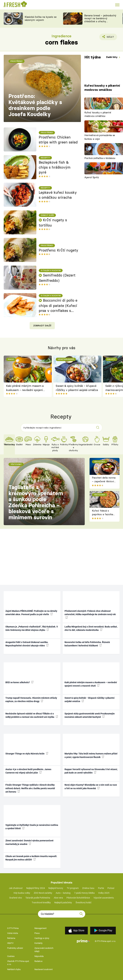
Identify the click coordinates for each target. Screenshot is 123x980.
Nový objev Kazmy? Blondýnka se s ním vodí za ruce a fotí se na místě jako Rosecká (91, 787)
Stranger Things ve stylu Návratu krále (27, 753)
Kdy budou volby (22, 893)
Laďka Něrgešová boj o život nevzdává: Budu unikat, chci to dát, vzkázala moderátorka (91, 628)
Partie (101, 888)
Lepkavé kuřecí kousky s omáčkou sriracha (58, 195)
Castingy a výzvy (42, 938)
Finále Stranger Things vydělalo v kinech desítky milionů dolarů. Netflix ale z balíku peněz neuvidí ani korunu (30, 788)
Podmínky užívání (15, 948)
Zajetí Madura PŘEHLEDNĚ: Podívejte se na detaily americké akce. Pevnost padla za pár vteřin (31, 613)
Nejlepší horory (56, 888)
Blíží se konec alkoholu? (19, 682)
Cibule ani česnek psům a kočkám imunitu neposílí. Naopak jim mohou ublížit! (31, 858)
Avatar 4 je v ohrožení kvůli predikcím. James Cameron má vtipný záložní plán (28, 771)
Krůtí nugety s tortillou (53, 223)
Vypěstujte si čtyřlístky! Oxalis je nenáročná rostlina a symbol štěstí (32, 827)
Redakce (38, 961)
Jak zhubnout (16, 888)
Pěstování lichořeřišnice (78, 898)
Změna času (88, 888)
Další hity (112, 57)
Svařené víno (16, 898)
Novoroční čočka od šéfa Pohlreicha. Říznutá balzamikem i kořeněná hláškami (87, 644)
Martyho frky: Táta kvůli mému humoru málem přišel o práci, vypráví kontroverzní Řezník (91, 755)
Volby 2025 (104, 893)
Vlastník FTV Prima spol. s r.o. (18, 963)
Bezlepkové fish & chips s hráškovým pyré (55, 167)
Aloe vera (58, 898)
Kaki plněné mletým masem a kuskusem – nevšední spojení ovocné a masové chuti (25, 388)
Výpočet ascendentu (104, 898)
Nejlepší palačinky (63, 903)
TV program (73, 888)
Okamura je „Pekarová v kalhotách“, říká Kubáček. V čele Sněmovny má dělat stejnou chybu (32, 628)
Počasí (111, 888)
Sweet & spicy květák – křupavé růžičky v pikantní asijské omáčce (77, 388)
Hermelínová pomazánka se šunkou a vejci (100, 137)
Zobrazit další (42, 325)
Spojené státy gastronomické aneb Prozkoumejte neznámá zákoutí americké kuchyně (90, 715)
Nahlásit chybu (14, 969)
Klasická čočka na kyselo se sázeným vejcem (41, 18)
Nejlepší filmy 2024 (36, 888)
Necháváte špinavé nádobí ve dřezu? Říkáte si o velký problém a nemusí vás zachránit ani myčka (32, 715)
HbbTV (10, 943)
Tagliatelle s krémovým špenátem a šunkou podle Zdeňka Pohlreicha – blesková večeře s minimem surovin (36, 502)
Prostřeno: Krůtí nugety (58, 250)
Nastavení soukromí (43, 969)
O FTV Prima (13, 928)
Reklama (11, 938)
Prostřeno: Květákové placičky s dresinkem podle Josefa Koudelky (35, 105)
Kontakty (38, 943)
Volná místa (13, 933)
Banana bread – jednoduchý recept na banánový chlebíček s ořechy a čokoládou (100, 20)
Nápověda (39, 956)
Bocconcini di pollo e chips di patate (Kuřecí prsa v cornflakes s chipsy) (58, 306)
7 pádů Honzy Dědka (84, 893)
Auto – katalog (63, 893)
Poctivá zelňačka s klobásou (100, 158)
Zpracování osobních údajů (44, 950)
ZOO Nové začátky (43, 893)
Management (40, 928)
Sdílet (109, 38)
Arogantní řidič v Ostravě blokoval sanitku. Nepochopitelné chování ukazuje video (27, 644)
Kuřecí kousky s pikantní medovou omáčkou (98, 114)
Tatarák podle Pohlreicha (38, 898)
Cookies (11, 956)
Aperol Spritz (92, 177)
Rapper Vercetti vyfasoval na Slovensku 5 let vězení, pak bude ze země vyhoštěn (91, 771)
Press (37, 933)
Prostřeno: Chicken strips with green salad (58, 140)
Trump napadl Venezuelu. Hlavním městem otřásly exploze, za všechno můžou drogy (31, 700)
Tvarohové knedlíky (41, 903)
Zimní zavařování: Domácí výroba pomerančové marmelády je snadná (29, 842)
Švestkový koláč (84, 903)
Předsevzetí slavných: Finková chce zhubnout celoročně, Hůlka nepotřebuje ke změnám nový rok (90, 614)
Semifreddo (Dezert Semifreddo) (57, 278)
